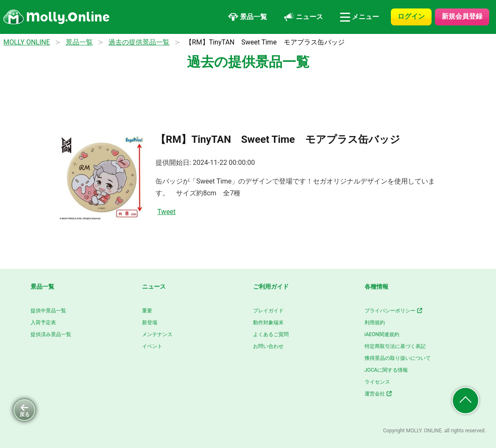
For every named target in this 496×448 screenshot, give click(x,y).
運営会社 (379, 394)
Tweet (166, 212)
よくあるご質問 (271, 334)
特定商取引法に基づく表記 (395, 346)
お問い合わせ (268, 346)
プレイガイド (268, 311)
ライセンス (377, 382)
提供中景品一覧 (48, 311)
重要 (147, 311)
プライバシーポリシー (394, 311)
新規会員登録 (462, 16)
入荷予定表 (43, 323)
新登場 (150, 323)
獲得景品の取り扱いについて (398, 358)
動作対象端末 (268, 323)
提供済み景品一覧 (51, 334)
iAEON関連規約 (382, 334)
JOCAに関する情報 (386, 370)
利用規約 (375, 323)
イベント (152, 346)
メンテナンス (157, 334)
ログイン (411, 16)
